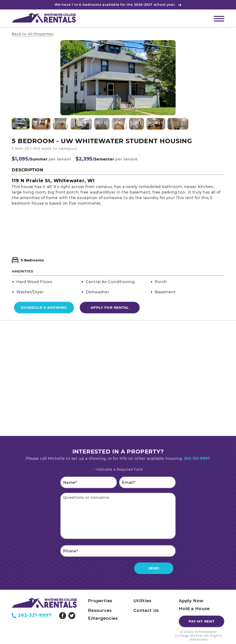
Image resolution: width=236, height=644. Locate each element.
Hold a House (194, 609)
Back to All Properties (33, 34)
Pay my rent (201, 621)
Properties (100, 601)
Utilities (142, 601)
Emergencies (103, 618)
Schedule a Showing (44, 307)
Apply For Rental (110, 307)
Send (154, 568)
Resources (100, 611)
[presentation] (95, 569)
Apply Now (191, 601)
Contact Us (146, 611)
